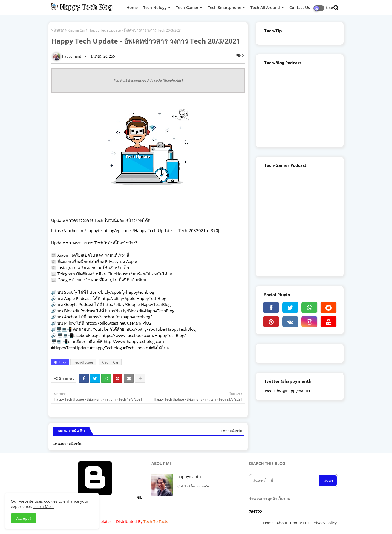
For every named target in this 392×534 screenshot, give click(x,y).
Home (268, 523)
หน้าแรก (58, 30)
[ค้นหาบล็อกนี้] (285, 481)
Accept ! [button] (24, 518)
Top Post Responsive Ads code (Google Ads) (148, 80)
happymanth (189, 477)
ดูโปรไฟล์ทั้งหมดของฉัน (193, 486)
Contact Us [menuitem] (300, 8)
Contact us (300, 523)
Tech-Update (83, 362)
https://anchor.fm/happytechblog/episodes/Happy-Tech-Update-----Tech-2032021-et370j (135, 230)
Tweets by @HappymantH (286, 391)
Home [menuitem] (132, 8)
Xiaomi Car (76, 30)
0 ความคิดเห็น (232, 431)
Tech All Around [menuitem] (265, 8)
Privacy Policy (325, 523)
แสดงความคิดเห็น (68, 444)
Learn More (44, 506)
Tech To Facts (156, 522)
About (282, 523)
